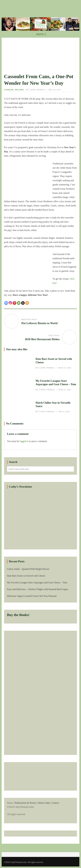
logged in (24, 441)
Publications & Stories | (26, 803)
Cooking (9, 90)
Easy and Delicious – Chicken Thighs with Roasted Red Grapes (38, 589)
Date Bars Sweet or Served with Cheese (19, 363)
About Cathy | (44, 803)
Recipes (20, 90)
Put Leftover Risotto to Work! (40, 323)
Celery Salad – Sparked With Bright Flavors (28, 569)
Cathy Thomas (37, 90)
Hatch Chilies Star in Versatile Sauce (19, 407)
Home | (40, 809)
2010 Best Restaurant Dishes (42, 339)
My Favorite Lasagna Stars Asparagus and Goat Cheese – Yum (19, 385)
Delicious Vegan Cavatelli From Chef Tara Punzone (32, 596)
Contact (55, 803)
